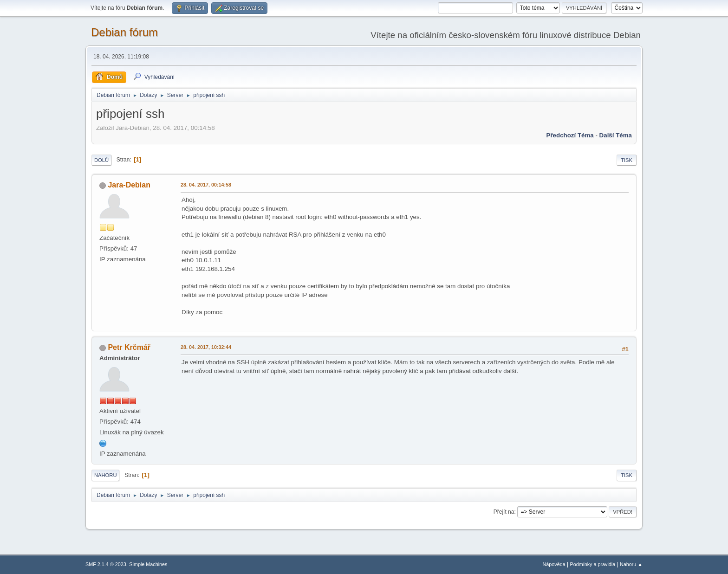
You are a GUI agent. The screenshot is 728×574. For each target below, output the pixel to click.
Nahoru (105, 475)
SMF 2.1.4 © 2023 (106, 564)
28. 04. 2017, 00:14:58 (206, 185)
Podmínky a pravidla (593, 564)
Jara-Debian (129, 185)
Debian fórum (124, 32)
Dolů (101, 160)
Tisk (627, 160)
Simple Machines (148, 564)
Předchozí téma (570, 135)
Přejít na (504, 512)
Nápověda (554, 564)
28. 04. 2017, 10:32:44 (206, 347)
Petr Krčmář (129, 347)
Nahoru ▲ (631, 564)
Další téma (616, 135)
